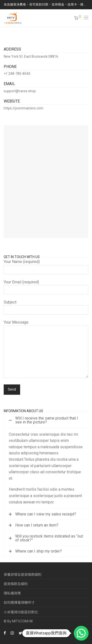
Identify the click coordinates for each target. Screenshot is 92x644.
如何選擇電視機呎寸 (19, 603)
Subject (46, 307)
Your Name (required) (46, 267)
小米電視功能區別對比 (21, 612)
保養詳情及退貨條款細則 (23, 575)
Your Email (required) (46, 287)
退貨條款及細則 (16, 584)
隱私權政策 (12, 593)
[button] (81, 633)
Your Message (46, 350)
